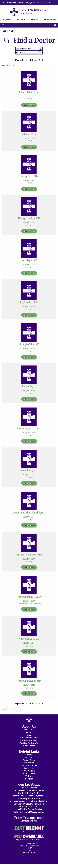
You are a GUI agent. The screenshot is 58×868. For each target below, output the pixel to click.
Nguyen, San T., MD (29, 639)
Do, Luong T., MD (29, 134)
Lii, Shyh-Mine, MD (29, 344)
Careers (21, 20)
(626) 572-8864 (29, 475)
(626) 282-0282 (29, 138)
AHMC (29, 848)
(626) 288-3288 (29, 559)
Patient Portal (50, 20)
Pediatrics (29, 99)
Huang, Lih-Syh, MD (29, 218)
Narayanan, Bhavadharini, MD (29, 513)
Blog (29, 735)
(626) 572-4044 (29, 349)
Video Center (29, 746)
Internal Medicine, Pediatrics (29, 604)
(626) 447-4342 (29, 222)
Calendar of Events (29, 738)
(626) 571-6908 (29, 601)
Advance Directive (29, 765)
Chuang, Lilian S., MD (29, 92)
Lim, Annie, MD (29, 386)
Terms (29, 850)
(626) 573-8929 (29, 307)
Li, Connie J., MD (29, 302)
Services (29, 779)
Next (13, 65)
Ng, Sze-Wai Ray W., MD (29, 555)
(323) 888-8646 (29, 517)
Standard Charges (29, 821)
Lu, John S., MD (29, 470)
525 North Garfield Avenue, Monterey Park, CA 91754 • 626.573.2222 (29, 3)
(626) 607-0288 (29, 264)
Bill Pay (35, 20)
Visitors (29, 776)
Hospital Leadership (29, 740)
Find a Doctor (29, 773)
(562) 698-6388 (29, 391)
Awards (29, 732)
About (29, 730)
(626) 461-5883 (29, 180)
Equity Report (6, 20)
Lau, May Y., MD (29, 260)
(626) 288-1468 (29, 433)
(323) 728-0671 (29, 96)
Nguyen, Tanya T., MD (29, 681)
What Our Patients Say (29, 743)
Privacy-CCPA (29, 853)
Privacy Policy (29, 771)
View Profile (29, 105)
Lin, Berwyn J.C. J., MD (29, 428)
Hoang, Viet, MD (29, 176)
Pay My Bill (29, 763)
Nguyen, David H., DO (29, 597)
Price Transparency (29, 817)
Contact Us (29, 768)
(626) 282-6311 (29, 643)
